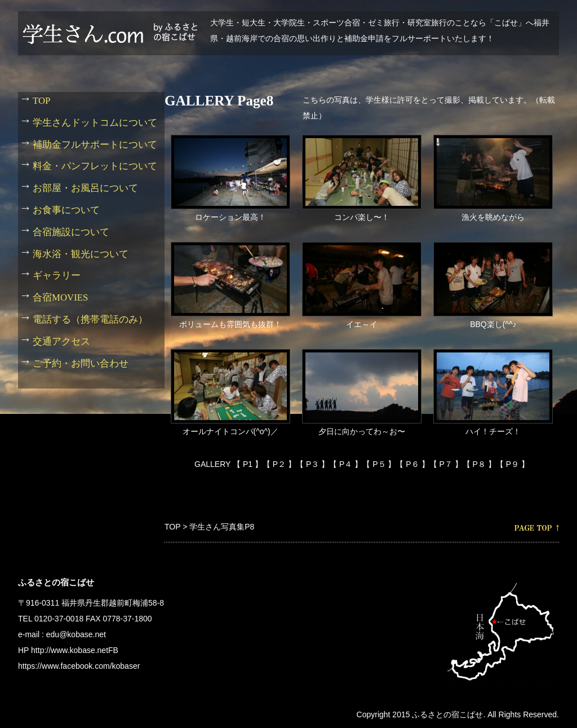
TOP (172, 527)
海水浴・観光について (81, 254)
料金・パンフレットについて (95, 166)
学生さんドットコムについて (95, 123)
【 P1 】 (248, 464)
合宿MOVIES (60, 297)
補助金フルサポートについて (95, 145)
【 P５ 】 (379, 464)
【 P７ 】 (446, 464)
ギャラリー (57, 275)
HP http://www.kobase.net (63, 650)
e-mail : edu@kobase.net (62, 634)
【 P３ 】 (312, 464)
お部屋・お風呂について (85, 188)
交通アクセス (61, 341)
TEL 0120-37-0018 (51, 619)
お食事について (66, 210)
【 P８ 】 (479, 464)
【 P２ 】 (279, 464)
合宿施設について (71, 232)
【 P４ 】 (346, 464)
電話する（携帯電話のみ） (90, 319)
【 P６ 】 (412, 464)
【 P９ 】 (512, 464)
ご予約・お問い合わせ (81, 363)
